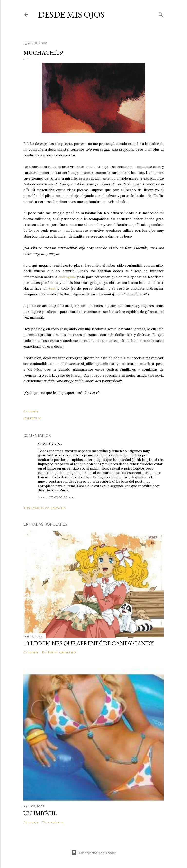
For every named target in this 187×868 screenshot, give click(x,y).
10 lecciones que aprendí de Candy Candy (88, 643)
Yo (40, 418)
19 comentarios (53, 822)
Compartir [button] (31, 411)
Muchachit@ (44, 52)
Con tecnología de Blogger (93, 853)
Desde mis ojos (71, 14)
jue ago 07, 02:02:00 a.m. (56, 497)
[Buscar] (161, 14)
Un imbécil (40, 813)
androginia (68, 277)
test (52, 288)
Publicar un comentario (45, 508)
